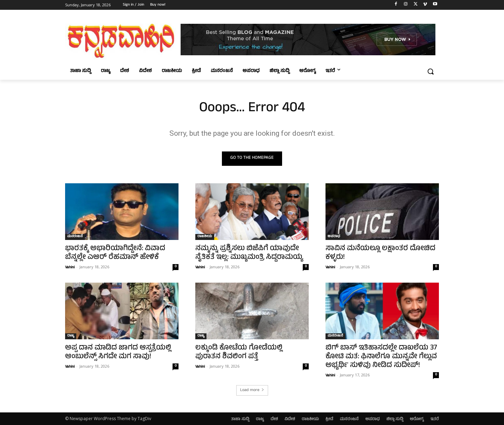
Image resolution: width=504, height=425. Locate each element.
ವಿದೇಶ (290, 419)
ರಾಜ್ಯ (71, 336)
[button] (430, 71)
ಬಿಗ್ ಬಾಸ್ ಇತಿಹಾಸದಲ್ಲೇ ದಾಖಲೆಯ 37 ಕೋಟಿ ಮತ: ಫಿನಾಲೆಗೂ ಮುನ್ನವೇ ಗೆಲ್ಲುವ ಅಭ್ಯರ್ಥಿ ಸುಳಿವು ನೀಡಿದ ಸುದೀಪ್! (381, 357)
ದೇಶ (274, 419)
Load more (252, 390)
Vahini (70, 268)
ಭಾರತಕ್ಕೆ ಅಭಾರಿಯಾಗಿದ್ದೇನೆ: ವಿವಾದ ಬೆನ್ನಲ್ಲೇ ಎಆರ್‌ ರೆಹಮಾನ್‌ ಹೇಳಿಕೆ (115, 253)
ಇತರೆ (435, 419)
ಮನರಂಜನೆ (75, 237)
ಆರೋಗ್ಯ (417, 419)
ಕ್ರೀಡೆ (329, 419)
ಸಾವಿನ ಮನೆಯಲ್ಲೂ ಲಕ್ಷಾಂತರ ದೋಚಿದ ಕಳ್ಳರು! (380, 253)
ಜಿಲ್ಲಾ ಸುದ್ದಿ (395, 419)
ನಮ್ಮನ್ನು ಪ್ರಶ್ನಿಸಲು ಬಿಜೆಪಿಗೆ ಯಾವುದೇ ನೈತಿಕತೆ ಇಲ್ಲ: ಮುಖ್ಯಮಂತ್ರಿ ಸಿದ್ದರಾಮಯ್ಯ (249, 253)
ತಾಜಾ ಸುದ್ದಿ (240, 419)
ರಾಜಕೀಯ (205, 237)
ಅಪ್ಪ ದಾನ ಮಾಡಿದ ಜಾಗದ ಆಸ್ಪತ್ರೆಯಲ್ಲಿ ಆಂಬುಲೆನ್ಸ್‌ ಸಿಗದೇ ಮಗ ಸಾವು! (118, 353)
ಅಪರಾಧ (334, 237)
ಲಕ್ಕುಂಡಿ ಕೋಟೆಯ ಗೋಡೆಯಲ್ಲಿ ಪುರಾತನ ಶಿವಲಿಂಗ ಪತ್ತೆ (239, 353)
